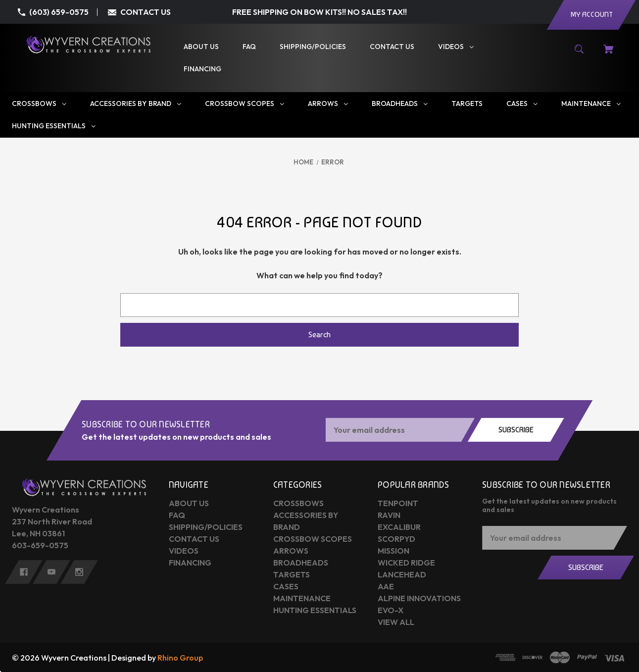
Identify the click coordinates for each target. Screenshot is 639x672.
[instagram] (79, 572)
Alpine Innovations (419, 598)
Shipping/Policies (206, 527)
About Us (189, 503)
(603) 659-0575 (59, 12)
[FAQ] (249, 47)
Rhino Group (180, 658)
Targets (292, 574)
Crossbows (298, 503)
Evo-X (391, 610)
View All (396, 622)
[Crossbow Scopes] (245, 104)
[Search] (579, 54)
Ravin (389, 515)
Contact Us (194, 539)
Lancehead (402, 574)
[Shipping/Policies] (313, 47)
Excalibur (399, 527)
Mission (393, 551)
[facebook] (24, 572)
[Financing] (202, 69)
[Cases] (522, 104)
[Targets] (467, 104)
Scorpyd (396, 539)
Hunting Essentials (315, 610)
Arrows (291, 551)
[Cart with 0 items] (608, 54)
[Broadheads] (400, 104)
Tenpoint (398, 503)
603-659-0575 (40, 545)
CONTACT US (146, 12)
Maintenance (302, 598)
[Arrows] (328, 104)
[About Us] (201, 47)
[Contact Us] (392, 47)
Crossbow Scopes (313, 539)
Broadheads (301, 563)
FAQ (177, 515)
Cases (286, 586)
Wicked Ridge (406, 563)
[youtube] (51, 572)
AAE (386, 586)
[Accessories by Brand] (136, 104)
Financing (190, 563)
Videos (184, 551)
